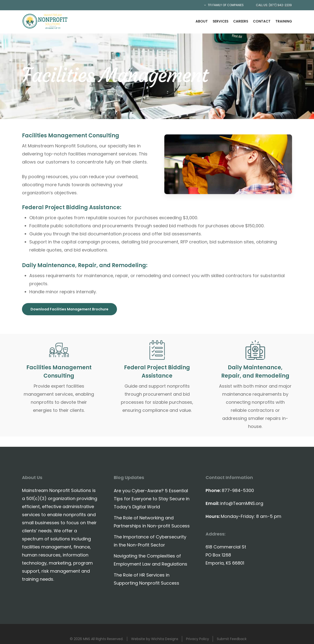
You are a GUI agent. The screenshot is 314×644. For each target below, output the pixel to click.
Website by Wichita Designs (155, 639)
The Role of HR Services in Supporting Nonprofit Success (147, 579)
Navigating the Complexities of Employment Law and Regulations (151, 560)
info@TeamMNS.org (242, 503)
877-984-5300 (238, 490)
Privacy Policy (198, 639)
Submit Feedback (232, 639)
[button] (69, 309)
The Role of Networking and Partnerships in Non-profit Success (152, 522)
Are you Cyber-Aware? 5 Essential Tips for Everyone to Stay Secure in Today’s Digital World (152, 499)
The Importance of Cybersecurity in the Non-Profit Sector (150, 541)
